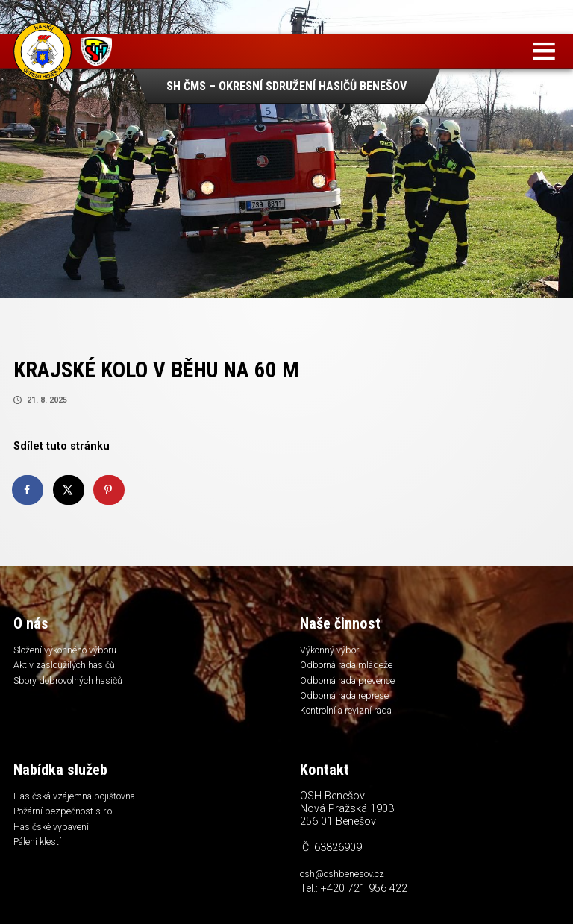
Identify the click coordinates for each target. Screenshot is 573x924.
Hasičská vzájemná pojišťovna (82, 805)
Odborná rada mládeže (352, 668)
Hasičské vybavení (54, 837)
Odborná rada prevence (353, 685)
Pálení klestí (39, 854)
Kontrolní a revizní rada (351, 717)
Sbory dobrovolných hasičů (74, 685)
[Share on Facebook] (28, 490)
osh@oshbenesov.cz (346, 882)
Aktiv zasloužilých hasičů (69, 668)
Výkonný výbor (332, 652)
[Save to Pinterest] (110, 490)
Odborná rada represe (349, 701)
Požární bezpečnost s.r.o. (68, 821)
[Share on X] (69, 490)
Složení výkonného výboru (71, 652)
